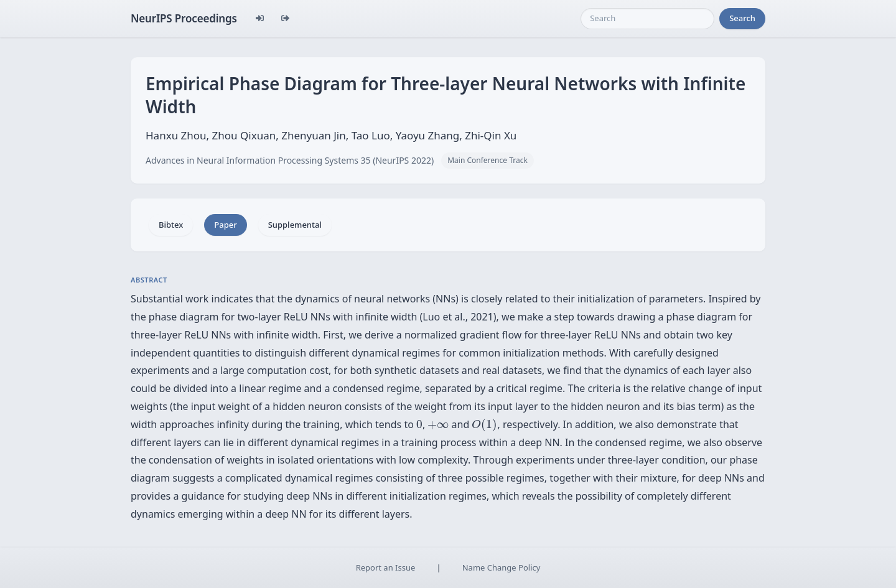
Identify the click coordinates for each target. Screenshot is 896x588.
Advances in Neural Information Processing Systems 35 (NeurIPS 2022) (290, 160)
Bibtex (171, 225)
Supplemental (295, 225)
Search (742, 18)
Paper (225, 225)
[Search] (647, 19)
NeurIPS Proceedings (184, 18)
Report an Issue (386, 567)
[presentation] (419, 424)
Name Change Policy (502, 567)
